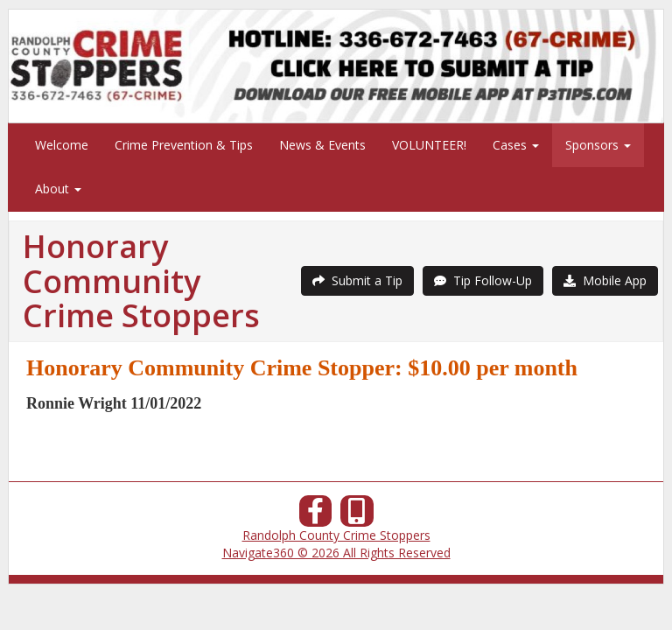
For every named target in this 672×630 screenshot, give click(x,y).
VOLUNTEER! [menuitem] (429, 145)
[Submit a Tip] (336, 66)
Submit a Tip (357, 280)
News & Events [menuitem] (322, 145)
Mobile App (605, 280)
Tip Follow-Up (483, 280)
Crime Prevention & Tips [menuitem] (184, 145)
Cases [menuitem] (516, 145)
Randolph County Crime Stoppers (336, 535)
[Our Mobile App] (357, 516)
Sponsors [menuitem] (598, 145)
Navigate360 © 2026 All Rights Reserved (336, 553)
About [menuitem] (58, 189)
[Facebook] (316, 516)
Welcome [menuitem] (62, 145)
